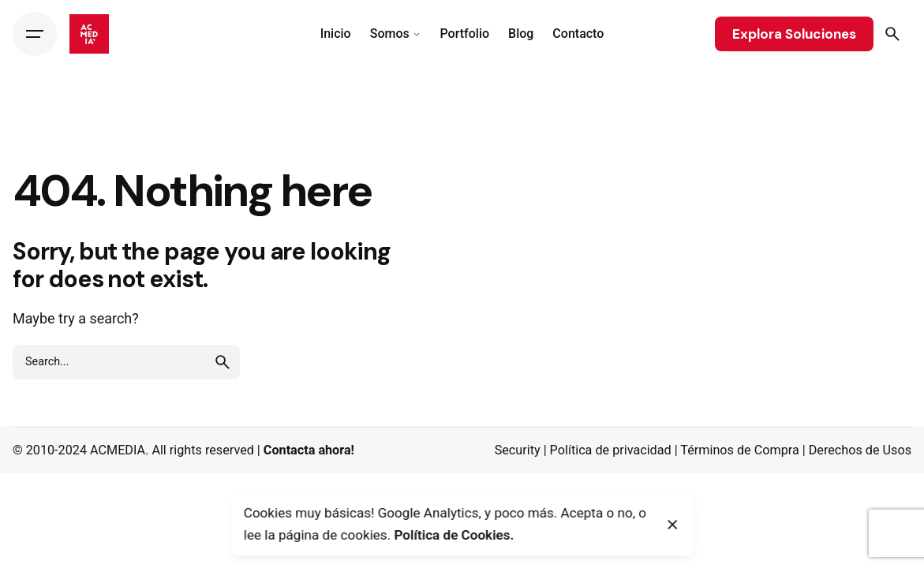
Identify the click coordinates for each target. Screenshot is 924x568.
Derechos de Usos (860, 450)
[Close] (673, 525)
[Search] (892, 34)
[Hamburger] (35, 34)
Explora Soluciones (794, 34)
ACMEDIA (118, 450)
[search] (223, 362)
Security (518, 450)
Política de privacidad (611, 450)
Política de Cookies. (454, 535)
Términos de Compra (739, 450)
